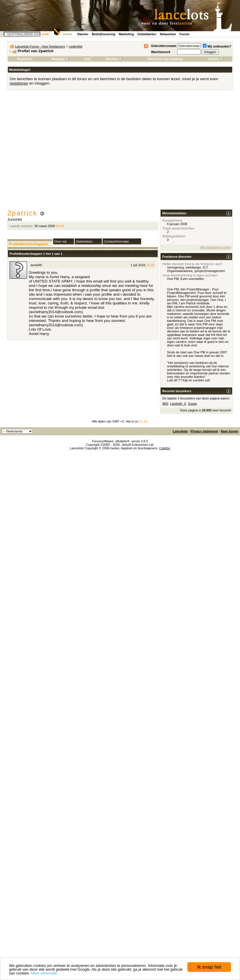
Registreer (25, 59)
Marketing (126, 34)
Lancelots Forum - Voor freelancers (40, 46)
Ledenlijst (76, 46)
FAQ (87, 59)
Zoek (45, 34)
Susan (192, 404)
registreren (19, 83)
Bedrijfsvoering (104, 34)
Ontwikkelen (147, 34)
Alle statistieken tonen (215, 247)
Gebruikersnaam (164, 46)
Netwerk (114, 59)
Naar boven (230, 431)
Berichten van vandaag (165, 59)
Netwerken (168, 34)
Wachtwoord (161, 52)
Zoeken (216, 59)
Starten (83, 34)
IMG (165, 404)
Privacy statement (204, 431)
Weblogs (60, 59)
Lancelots (180, 431)
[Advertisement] (55, 151)
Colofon (165, 448)
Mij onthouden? (217, 46)
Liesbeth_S (178, 404)
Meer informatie (44, 973)
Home (68, 34)
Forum (184, 34)
